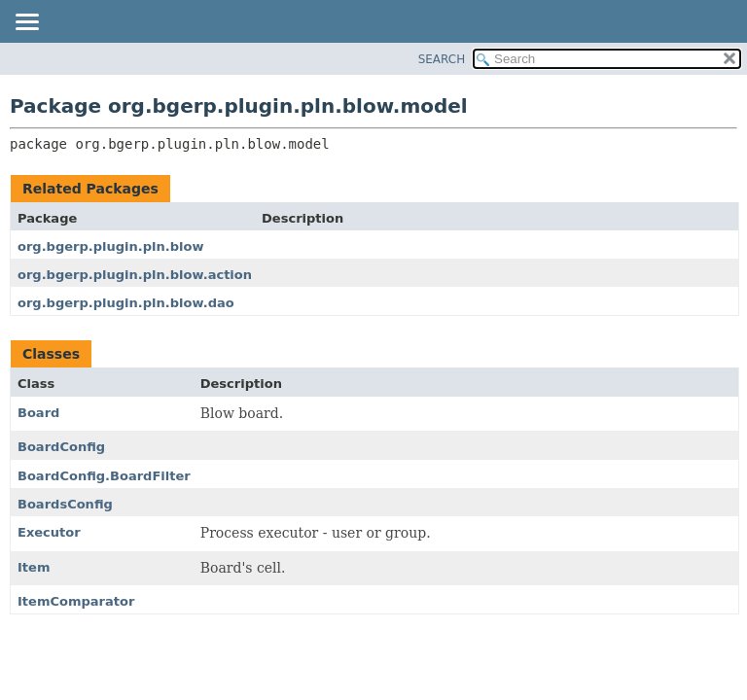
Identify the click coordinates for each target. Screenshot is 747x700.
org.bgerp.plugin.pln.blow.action (135, 275)
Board (38, 413)
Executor (49, 532)
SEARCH (442, 59)
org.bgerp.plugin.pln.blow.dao (126, 303)
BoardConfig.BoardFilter (104, 476)
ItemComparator (76, 601)
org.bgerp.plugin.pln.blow (111, 246)
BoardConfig (61, 447)
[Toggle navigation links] (26, 23)
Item (34, 567)
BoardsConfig (65, 504)
